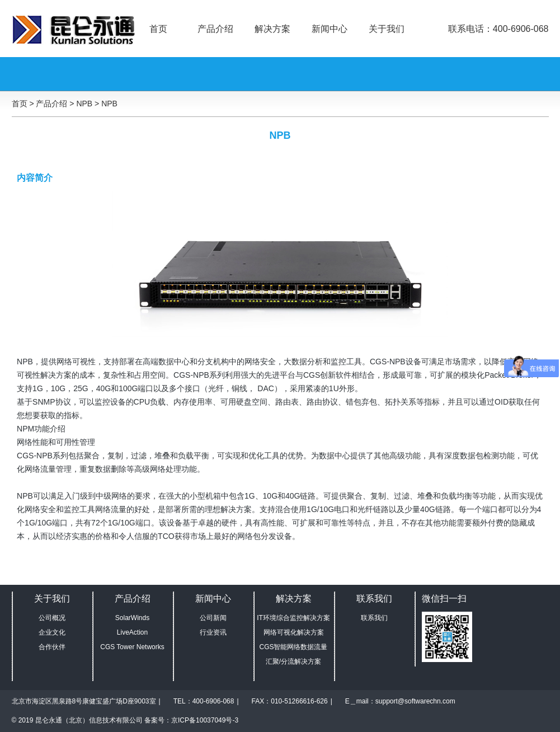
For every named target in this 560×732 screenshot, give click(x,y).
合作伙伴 (52, 647)
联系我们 (374, 618)
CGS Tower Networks (132, 647)
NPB (109, 104)
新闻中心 (330, 29)
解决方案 (272, 29)
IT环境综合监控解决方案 (293, 618)
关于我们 (387, 29)
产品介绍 (215, 29)
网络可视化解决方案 (294, 632)
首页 (158, 29)
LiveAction (132, 632)
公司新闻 (213, 618)
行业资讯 (213, 632)
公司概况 (52, 618)
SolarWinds (132, 618)
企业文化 (52, 632)
